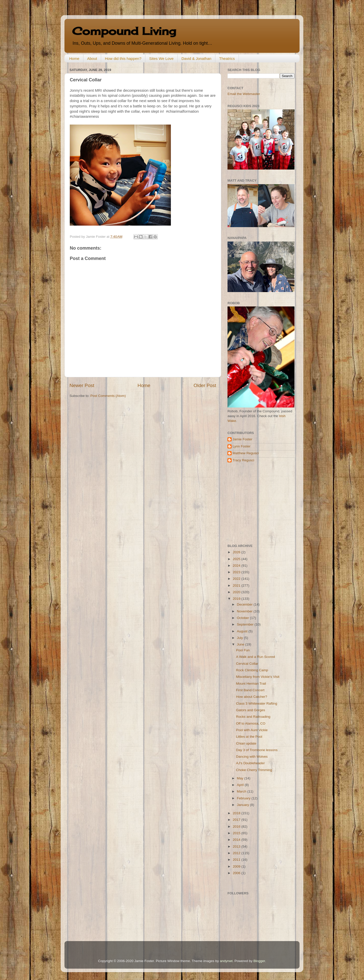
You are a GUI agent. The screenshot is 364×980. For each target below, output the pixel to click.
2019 (237, 599)
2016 (237, 827)
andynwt (226, 961)
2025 (237, 559)
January (243, 805)
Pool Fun (243, 650)
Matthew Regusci (246, 453)
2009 (237, 866)
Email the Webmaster (244, 94)
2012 (237, 853)
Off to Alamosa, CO (251, 723)
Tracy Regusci (243, 460)
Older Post (205, 385)
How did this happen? (123, 58)
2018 (237, 813)
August (243, 631)
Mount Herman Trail (251, 684)
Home (74, 58)
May (241, 778)
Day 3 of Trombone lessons (257, 750)
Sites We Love (161, 58)
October (243, 618)
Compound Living (124, 31)
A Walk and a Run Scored (256, 657)
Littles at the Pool (249, 737)
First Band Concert (250, 690)
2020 (237, 592)
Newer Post (82, 385)
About (92, 58)
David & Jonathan (196, 58)
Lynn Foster (242, 446)
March (242, 791)
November (245, 611)
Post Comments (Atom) (108, 396)
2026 (237, 552)
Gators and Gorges (251, 710)
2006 (237, 873)
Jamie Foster (242, 439)
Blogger (259, 961)
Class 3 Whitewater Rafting (257, 703)
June (241, 644)
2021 (237, 585)
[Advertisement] (259, 503)
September (246, 624)
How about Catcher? (252, 697)
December (245, 604)
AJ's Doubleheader (251, 763)
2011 (237, 860)
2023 (237, 572)
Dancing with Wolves (252, 757)
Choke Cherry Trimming (254, 770)
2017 (237, 820)
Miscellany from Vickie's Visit (258, 677)
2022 (237, 579)
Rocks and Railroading (253, 717)
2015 (237, 833)
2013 (237, 846)
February (244, 798)
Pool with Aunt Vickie (252, 730)
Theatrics (227, 58)
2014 (237, 840)
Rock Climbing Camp (252, 670)
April (241, 785)
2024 (237, 566)
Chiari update (246, 743)
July (240, 638)
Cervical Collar (247, 664)
